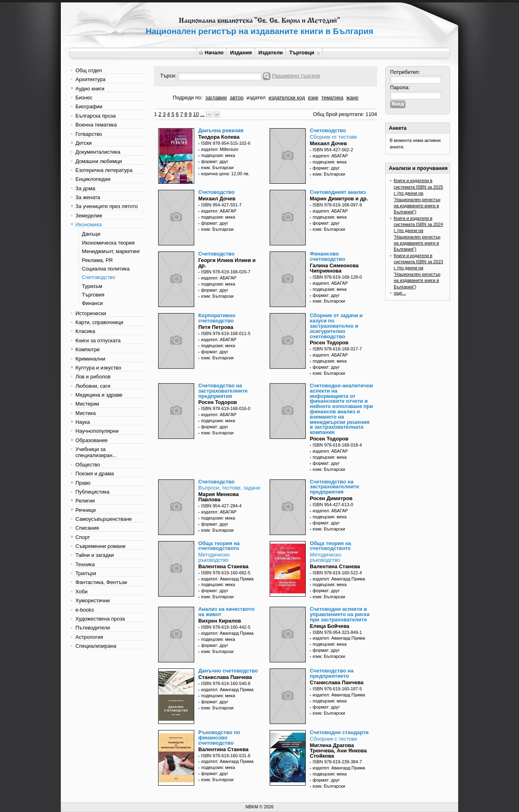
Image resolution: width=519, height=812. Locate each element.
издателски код (287, 98)
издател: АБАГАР (330, 156)
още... (400, 293)
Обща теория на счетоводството (219, 546)
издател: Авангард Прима (227, 579)
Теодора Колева (219, 137)
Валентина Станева (223, 566)
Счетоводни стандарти (339, 732)
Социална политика (106, 269)
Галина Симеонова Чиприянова (334, 268)
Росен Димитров (331, 498)
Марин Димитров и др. (339, 199)
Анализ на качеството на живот (226, 612)
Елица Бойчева (329, 626)
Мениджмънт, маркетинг (111, 251)
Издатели (270, 53)
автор (237, 98)
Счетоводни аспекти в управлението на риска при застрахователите (340, 614)
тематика (332, 98)
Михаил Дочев (328, 143)
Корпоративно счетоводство (217, 318)
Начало (211, 53)
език (313, 98)
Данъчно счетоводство (228, 671)
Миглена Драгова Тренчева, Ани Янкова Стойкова (338, 751)
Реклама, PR (97, 260)
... (203, 114)
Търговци (304, 53)
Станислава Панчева (225, 677)
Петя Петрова (216, 327)
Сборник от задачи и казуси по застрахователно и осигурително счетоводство (336, 326)
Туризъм (92, 286)
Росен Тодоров (329, 343)
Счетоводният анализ (338, 192)
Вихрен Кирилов (220, 621)
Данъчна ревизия (221, 130)
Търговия (93, 295)
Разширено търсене (296, 76)
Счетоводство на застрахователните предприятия (223, 391)
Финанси (92, 303)
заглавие (216, 98)
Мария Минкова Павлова (219, 497)
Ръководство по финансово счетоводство (219, 738)
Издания (241, 53)
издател (256, 98)
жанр (352, 98)
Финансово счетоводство (327, 256)
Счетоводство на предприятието (332, 673)
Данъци (91, 234)
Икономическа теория (108, 243)
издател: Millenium (220, 149)
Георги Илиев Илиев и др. (227, 263)
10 (196, 114)
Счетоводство (99, 277)
